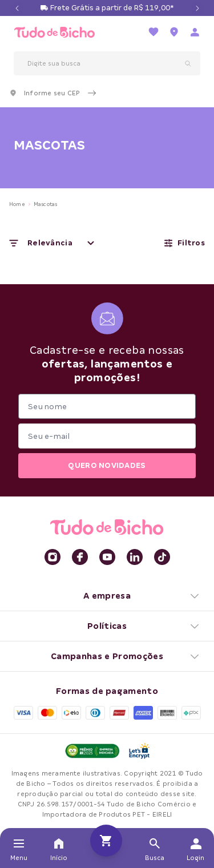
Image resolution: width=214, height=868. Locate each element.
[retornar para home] (54, 32)
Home (17, 204)
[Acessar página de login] (195, 32)
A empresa (142, 596)
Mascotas (46, 204)
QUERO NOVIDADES (107, 465)
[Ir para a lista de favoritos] (154, 32)
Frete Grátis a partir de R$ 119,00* (112, 8)
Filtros (184, 243)
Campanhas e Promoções (126, 656)
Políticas (144, 626)
